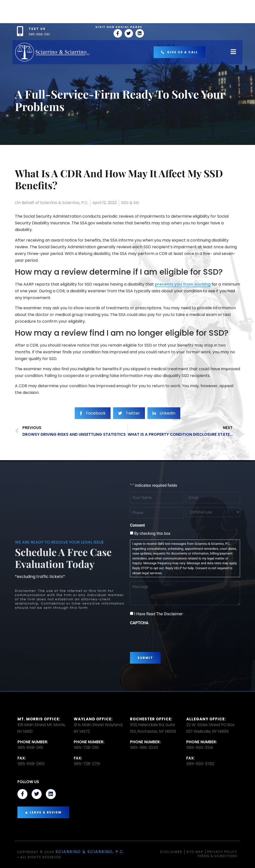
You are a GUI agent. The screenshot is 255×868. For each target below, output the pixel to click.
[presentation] (168, 637)
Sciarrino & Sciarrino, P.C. (90, 852)
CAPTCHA (139, 623)
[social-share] (93, 423)
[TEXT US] (20, 31)
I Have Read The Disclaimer (159, 614)
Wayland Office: (93, 719)
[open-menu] (233, 52)
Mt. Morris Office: (39, 719)
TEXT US (37, 29)
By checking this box (152, 534)
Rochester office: (151, 719)
